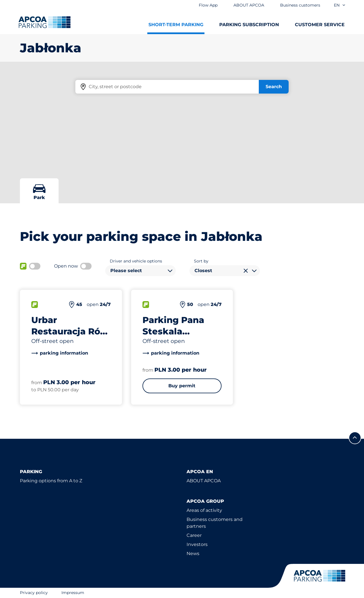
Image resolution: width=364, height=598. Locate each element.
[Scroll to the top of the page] (355, 438)
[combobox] (140, 271)
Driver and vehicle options (136, 261)
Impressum (73, 593)
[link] (60, 353)
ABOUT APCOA (204, 481)
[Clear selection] (246, 271)
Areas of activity (204, 510)
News (193, 553)
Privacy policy (34, 593)
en (340, 5)
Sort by (201, 261)
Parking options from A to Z (51, 481)
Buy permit (182, 386)
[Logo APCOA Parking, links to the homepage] (45, 22)
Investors (197, 544)
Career (194, 535)
